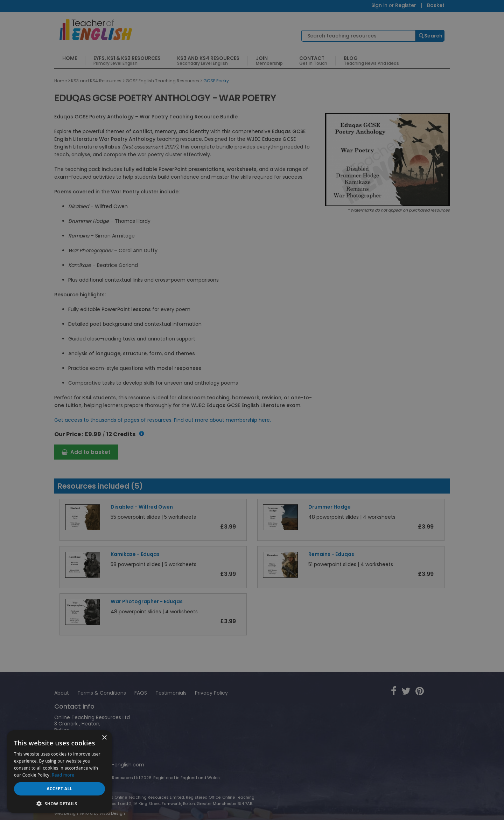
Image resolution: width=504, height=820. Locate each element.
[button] (59, 803)
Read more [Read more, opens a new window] (63, 775)
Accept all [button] (59, 789)
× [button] (104, 738)
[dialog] (252, 410)
